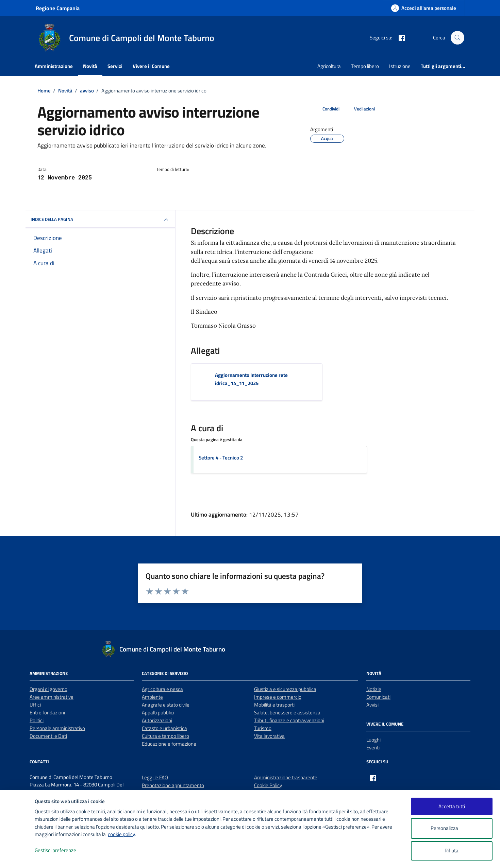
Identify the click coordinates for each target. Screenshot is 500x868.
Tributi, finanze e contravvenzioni (289, 720)
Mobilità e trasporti (274, 705)
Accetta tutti (452, 806)
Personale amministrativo (57, 728)
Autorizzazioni (157, 720)
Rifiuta (452, 850)
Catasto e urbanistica (164, 728)
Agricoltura (329, 66)
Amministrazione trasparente (286, 777)
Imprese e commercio (278, 697)
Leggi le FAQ (155, 777)
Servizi (115, 66)
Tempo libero (365, 66)
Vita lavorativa (269, 736)
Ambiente (152, 697)
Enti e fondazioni (47, 713)
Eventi (373, 748)
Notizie (374, 689)
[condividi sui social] (326, 109)
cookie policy (121, 834)
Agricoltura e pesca (162, 689)
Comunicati (378, 697)
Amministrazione (54, 66)
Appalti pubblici (158, 713)
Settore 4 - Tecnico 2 (221, 458)
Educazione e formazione (169, 744)
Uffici (35, 705)
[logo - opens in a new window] (18, 856)
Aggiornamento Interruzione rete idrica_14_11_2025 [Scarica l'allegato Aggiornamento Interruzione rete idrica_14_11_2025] (251, 379)
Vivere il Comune (151, 66)
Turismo (263, 728)
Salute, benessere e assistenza (287, 713)
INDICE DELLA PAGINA (100, 220)
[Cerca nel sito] (457, 38)
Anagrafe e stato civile (166, 705)
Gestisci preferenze (63, 850)
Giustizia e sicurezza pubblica (285, 689)
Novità (90, 66)
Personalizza (452, 828)
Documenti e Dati (48, 736)
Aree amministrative (52, 697)
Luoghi (373, 740)
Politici (37, 720)
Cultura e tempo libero (165, 736)
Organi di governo (48, 689)
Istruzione (400, 66)
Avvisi (372, 705)
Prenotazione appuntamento (173, 785)
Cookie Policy (268, 785)
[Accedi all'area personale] (424, 8)
